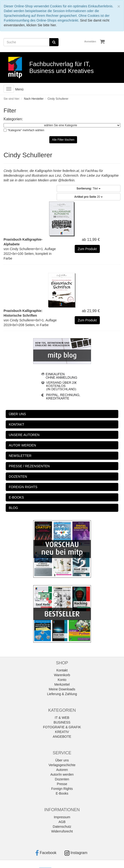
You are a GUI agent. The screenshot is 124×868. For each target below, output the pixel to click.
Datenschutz (62, 827)
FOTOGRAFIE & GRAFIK (62, 727)
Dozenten (62, 779)
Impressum (62, 817)
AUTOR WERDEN (22, 445)
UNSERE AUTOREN (24, 435)
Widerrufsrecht (62, 831)
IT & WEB (62, 718)
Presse (62, 784)
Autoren (62, 770)
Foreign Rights (62, 789)
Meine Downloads (62, 689)
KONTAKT (16, 424)
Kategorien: (13, 119)
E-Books (62, 793)
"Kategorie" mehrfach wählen (26, 130)
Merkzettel (62, 684)
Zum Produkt (87, 249)
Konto (62, 680)
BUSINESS (62, 722)
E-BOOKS (16, 497)
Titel (89, 189)
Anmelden (90, 41)
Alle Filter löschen (63, 140)
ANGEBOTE (62, 737)
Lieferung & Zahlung (62, 694)
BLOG (13, 508)
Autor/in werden (62, 774)
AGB (62, 822)
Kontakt (62, 670)
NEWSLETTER (20, 456)
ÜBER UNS (17, 414)
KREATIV (62, 732)
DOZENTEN (18, 477)
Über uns (62, 760)
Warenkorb (62, 675)
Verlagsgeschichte (62, 765)
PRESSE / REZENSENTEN (29, 466)
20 (88, 197)
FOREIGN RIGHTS (23, 487)
